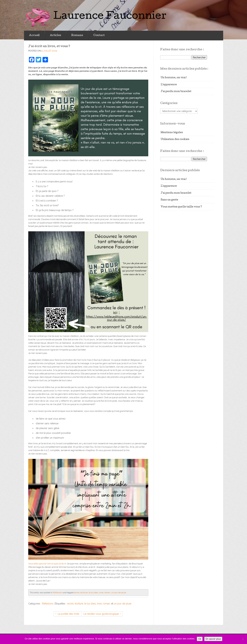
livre (101, 593)
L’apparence (169, 85)
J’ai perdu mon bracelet (176, 92)
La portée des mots (69, 614)
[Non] (243, 639)
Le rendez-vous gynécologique (101, 614)
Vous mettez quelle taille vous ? (181, 207)
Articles (55, 35)
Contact (99, 35)
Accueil (34, 35)
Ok (200, 639)
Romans (77, 35)
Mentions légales (172, 133)
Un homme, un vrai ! (174, 78)
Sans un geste (169, 200)
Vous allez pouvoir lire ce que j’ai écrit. (47, 564)
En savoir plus (213, 639)
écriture (84, 593)
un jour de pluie (119, 593)
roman (107, 593)
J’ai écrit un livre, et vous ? (49, 46)
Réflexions (58, 593)
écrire (77, 593)
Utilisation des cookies (175, 139)
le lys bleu (94, 593)
